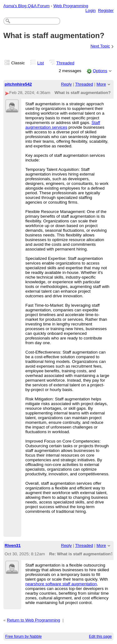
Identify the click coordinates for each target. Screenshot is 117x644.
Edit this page (100, 637)
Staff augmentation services (63, 125)
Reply (66, 84)
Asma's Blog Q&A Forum (27, 6)
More (101, 84)
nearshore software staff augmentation (61, 584)
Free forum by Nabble (24, 637)
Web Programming (71, 6)
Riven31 (13, 545)
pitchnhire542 (18, 84)
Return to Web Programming (34, 620)
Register (106, 10)
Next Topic (100, 46)
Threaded (66, 63)
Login (91, 10)
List (41, 63)
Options (100, 71)
